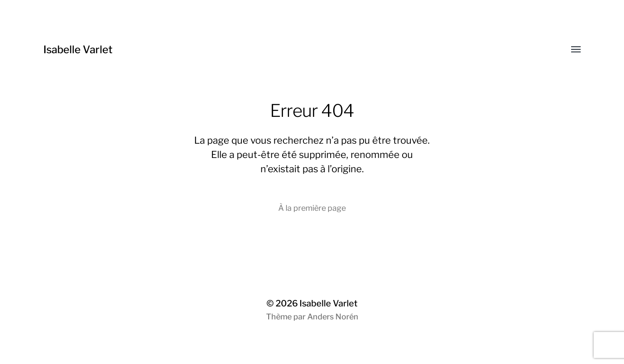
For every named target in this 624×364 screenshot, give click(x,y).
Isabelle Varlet (78, 50)
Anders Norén (333, 317)
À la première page (312, 208)
